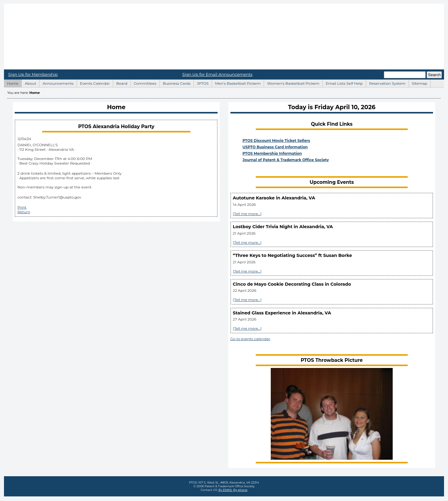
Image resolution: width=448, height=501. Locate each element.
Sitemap (418, 83)
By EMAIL (226, 490)
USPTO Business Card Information (275, 147)
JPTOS (201, 83)
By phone (240, 490)
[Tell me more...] (247, 214)
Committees (143, 83)
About (29, 83)
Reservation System (386, 83)
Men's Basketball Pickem (236, 83)
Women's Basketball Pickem (292, 83)
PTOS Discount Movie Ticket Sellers (276, 141)
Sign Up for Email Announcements (217, 74)
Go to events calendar (250, 339)
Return (24, 212)
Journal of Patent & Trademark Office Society (286, 160)
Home (224, 37)
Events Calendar (93, 83)
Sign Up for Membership (33, 74)
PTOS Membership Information (272, 153)
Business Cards (175, 83)
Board (120, 83)
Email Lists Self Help (343, 83)
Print (22, 207)
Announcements (56, 83)
